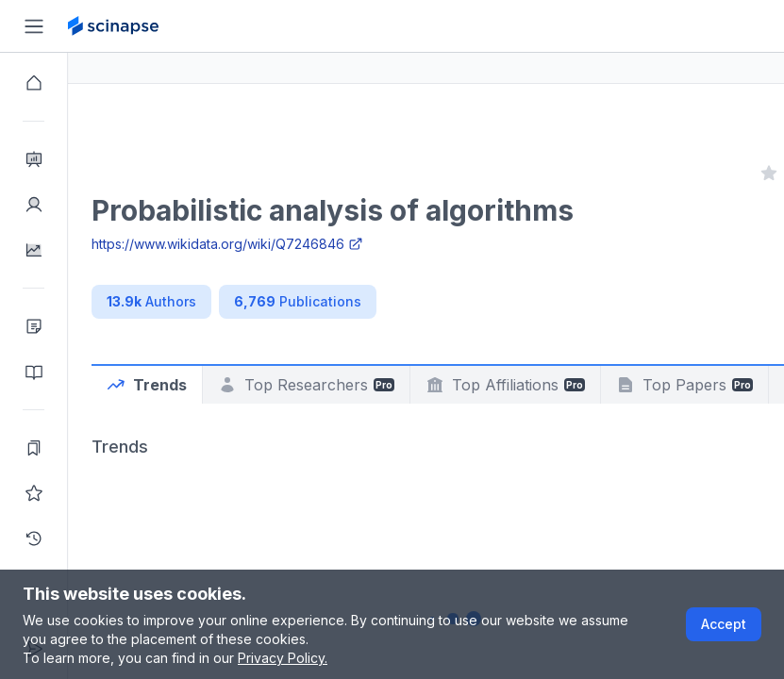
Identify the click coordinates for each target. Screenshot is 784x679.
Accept (724, 624)
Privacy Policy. (283, 658)
